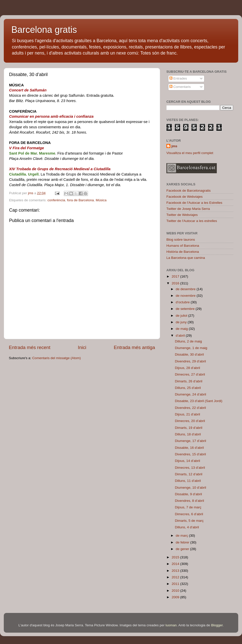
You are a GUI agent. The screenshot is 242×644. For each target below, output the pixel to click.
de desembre (186, 289)
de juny (182, 322)
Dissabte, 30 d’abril (189, 354)
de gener (183, 549)
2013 (176, 571)
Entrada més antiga (134, 347)
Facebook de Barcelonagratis (189, 191)
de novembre (186, 296)
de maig (182, 329)
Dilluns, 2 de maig (188, 341)
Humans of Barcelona (183, 246)
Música (101, 200)
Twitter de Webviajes (182, 215)
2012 (176, 577)
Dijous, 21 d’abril (188, 414)
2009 (176, 597)
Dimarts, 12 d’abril (189, 474)
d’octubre (183, 302)
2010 (176, 591)
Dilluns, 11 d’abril (188, 481)
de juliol (182, 316)
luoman (171, 625)
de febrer (183, 542)
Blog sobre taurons (181, 240)
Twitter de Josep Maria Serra (188, 209)
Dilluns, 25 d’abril (188, 388)
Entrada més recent (30, 347)
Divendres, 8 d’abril (190, 501)
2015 (176, 557)
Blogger (217, 625)
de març (182, 536)
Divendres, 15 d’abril (190, 454)
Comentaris (180, 87)
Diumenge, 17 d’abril (191, 441)
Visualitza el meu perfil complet (190, 153)
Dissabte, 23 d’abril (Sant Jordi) (199, 401)
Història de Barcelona (183, 252)
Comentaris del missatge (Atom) (57, 358)
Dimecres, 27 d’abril (190, 374)
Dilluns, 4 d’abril (187, 527)
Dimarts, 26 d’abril (189, 381)
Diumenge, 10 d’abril (191, 488)
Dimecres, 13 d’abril (190, 468)
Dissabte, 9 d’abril (188, 494)
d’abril (181, 336)
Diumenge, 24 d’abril (191, 394)
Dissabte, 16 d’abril (189, 448)
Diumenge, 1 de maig (191, 348)
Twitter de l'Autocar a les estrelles (192, 221)
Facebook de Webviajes (185, 197)
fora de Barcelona (81, 200)
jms (174, 146)
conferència (56, 200)
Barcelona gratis (44, 30)
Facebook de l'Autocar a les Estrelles (194, 203)
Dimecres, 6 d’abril (189, 514)
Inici (82, 347)
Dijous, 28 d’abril (188, 368)
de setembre (186, 309)
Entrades (178, 78)
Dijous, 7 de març (188, 507)
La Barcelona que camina (186, 258)
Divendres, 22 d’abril (190, 408)
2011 (176, 584)
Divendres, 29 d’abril (190, 361)
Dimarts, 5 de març (189, 521)
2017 (176, 276)
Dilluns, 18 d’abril (188, 434)
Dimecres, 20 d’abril (190, 421)
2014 (176, 564)
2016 (176, 283)
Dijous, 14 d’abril (188, 461)
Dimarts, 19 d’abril (189, 428)
